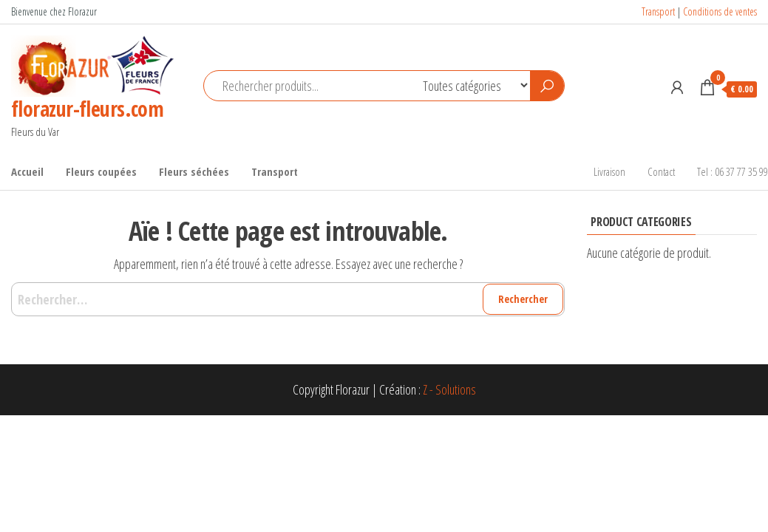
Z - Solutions (449, 389)
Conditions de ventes (720, 11)
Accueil (27, 171)
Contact (661, 171)
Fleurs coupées (101, 171)
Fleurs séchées (194, 171)
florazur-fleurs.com (87, 109)
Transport (658, 11)
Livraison (609, 171)
